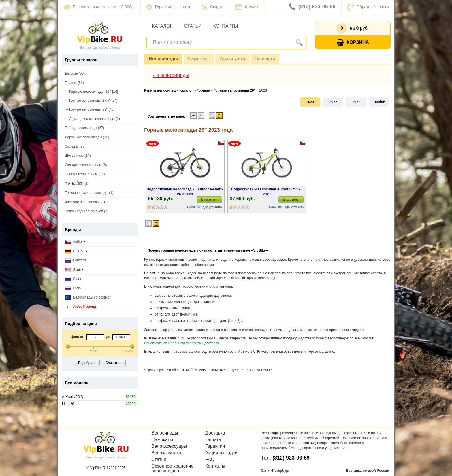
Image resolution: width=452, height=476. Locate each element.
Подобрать (87, 363)
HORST (76, 251)
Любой (380, 102)
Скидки (213, 7)
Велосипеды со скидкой (88, 297)
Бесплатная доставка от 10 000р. (99, 7)
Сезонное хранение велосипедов (172, 469)
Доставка (215, 433)
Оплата (213, 440)
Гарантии (215, 446)
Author (75, 242)
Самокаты (199, 59)
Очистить (113, 363)
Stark (73, 279)
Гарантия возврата (168, 7)
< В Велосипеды (171, 75)
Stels (73, 288)
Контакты (226, 26)
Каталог (162, 26)
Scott (74, 270)
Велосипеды (163, 59)
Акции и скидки (221, 453)
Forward (75, 260)
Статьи (193, 26)
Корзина (353, 42)
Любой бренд (81, 307)
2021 (356, 102)
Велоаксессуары (169, 446)
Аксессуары (232, 59)
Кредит (247, 7)
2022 (333, 102)
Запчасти (265, 59)
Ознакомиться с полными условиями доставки (181, 343)
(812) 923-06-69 (312, 7)
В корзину (209, 199)
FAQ (210, 460)
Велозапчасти (166, 453)
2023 (310, 102)
